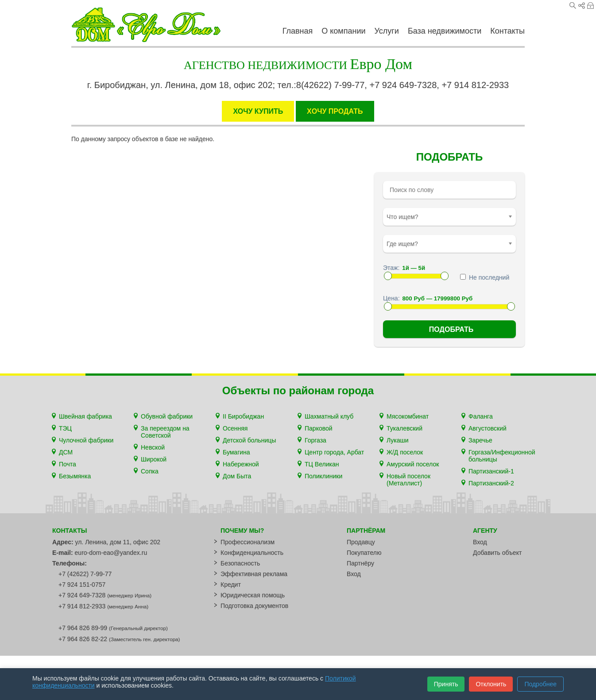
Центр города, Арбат (334, 452)
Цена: (391, 298)
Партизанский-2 (491, 483)
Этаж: (391, 268)
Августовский (488, 428)
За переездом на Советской (165, 432)
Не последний (485, 277)
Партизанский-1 (491, 471)
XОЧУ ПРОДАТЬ (335, 111)
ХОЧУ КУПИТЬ (258, 111)
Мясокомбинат (408, 416)
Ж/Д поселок (405, 452)
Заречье (480, 440)
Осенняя (235, 428)
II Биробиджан (243, 416)
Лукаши (398, 440)
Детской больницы (249, 440)
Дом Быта (237, 476)
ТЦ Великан (322, 464)
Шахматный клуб (329, 416)
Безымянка (75, 476)
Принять (446, 684)
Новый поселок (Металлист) (408, 480)
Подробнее (540, 684)
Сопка (150, 471)
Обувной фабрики (167, 416)
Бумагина (236, 452)
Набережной (241, 464)
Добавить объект (497, 553)
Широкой (154, 459)
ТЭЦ (65, 428)
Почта (68, 464)
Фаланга (481, 416)
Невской (153, 447)
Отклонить (491, 684)
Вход (590, 6)
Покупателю (364, 553)
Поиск (573, 6)
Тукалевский (404, 428)
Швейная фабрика (85, 416)
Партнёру (360, 563)
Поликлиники (323, 476)
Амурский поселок (413, 464)
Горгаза (315, 440)
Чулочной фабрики (86, 440)
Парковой (319, 428)
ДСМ (66, 452)
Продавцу (361, 542)
